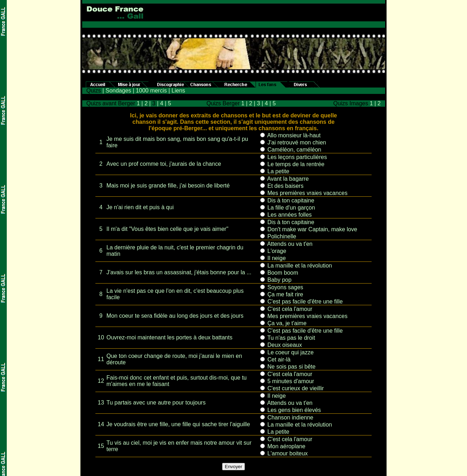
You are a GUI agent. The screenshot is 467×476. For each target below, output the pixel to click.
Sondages (118, 91)
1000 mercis (151, 91)
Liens (178, 91)
